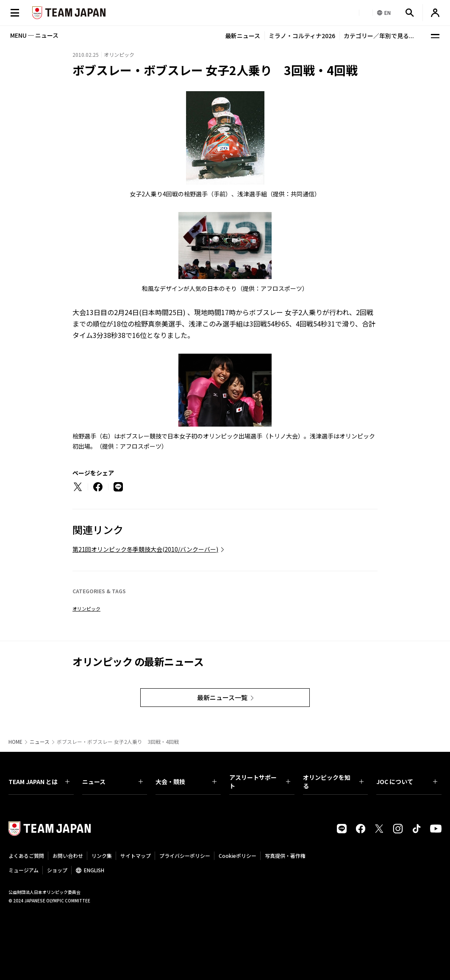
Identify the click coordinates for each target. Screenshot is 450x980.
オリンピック (86, 609)
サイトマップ (136, 856)
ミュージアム (24, 870)
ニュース (40, 742)
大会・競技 (186, 782)
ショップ (57, 870)
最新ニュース (243, 36)
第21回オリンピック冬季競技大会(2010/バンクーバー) (145, 549)
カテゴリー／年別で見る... (379, 36)
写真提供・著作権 (285, 856)
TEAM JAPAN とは (39, 782)
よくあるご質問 (26, 856)
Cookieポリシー (237, 856)
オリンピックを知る (333, 782)
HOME (15, 742)
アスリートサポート (260, 782)
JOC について (407, 782)
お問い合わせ (68, 856)
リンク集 (102, 856)
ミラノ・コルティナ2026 (302, 36)
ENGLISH (94, 870)
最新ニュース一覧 (222, 697)
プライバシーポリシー (185, 856)
